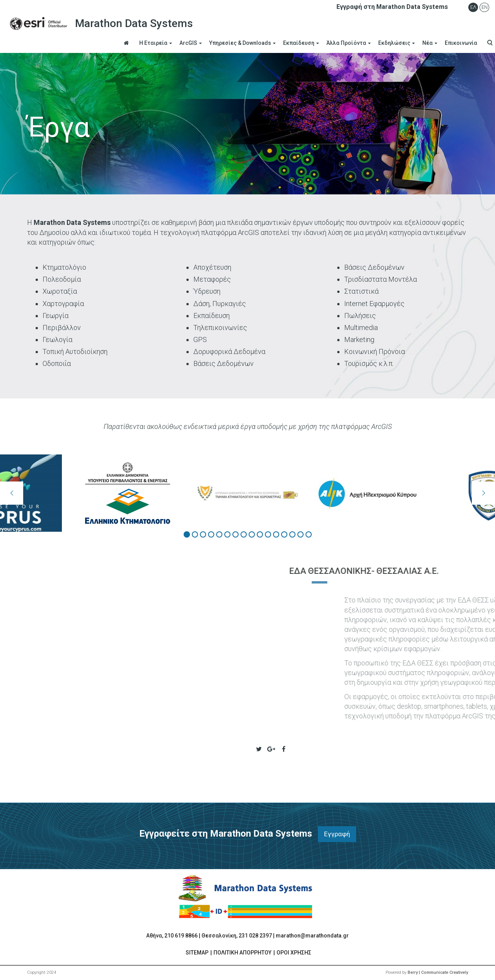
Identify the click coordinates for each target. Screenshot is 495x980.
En (485, 7)
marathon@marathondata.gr (312, 936)
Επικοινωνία (461, 43)
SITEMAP (197, 953)
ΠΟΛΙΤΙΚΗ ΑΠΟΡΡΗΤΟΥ (242, 953)
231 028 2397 (255, 936)
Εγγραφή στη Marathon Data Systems (392, 7)
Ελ (473, 7)
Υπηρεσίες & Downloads (240, 43)
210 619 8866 (181, 936)
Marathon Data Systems (99, 24)
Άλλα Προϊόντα (346, 43)
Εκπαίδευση (299, 43)
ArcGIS (188, 43)
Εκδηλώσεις (394, 43)
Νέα (428, 43)
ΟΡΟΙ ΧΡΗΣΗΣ (294, 953)
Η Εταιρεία (153, 43)
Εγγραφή (337, 834)
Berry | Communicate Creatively (438, 972)
